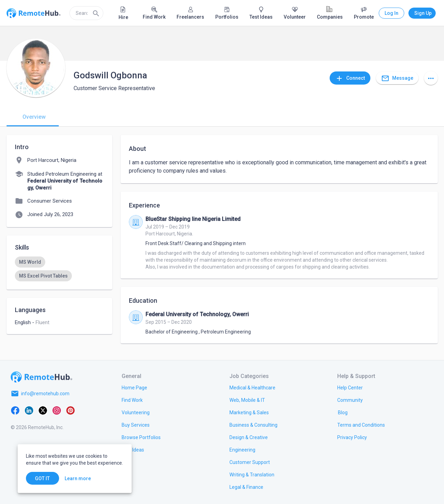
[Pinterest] (70, 410)
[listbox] (59, 269)
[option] (30, 262)
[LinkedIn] (29, 410)
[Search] (96, 13)
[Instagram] (57, 410)
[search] (86, 13)
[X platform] (43, 410)
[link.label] (350, 387)
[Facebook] (15, 410)
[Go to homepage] (41, 377)
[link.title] (134, 387)
